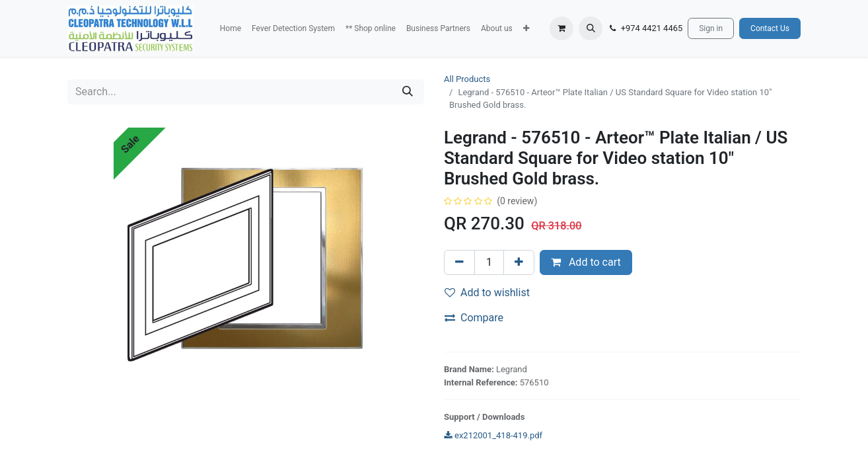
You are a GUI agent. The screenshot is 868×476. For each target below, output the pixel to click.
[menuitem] (231, 28)
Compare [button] (474, 318)
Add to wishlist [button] (487, 293)
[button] (526, 28)
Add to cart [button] (586, 262)
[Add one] (519, 262)
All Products (467, 79)
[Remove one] (459, 262)
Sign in (711, 28)
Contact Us (770, 28)
